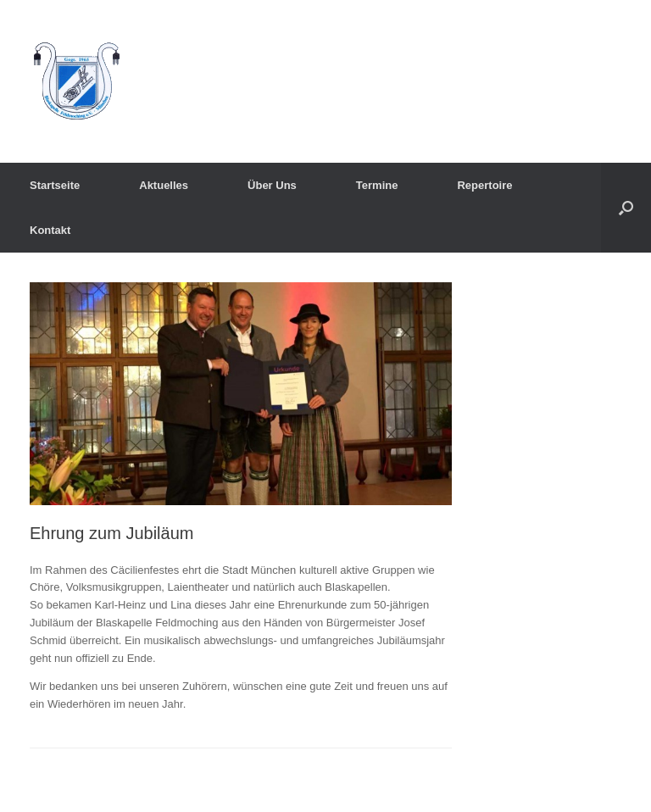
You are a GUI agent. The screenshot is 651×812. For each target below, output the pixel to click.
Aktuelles (164, 185)
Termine (377, 185)
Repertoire (484, 185)
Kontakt (50, 230)
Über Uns (272, 185)
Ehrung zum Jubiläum (111, 533)
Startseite (55, 185)
